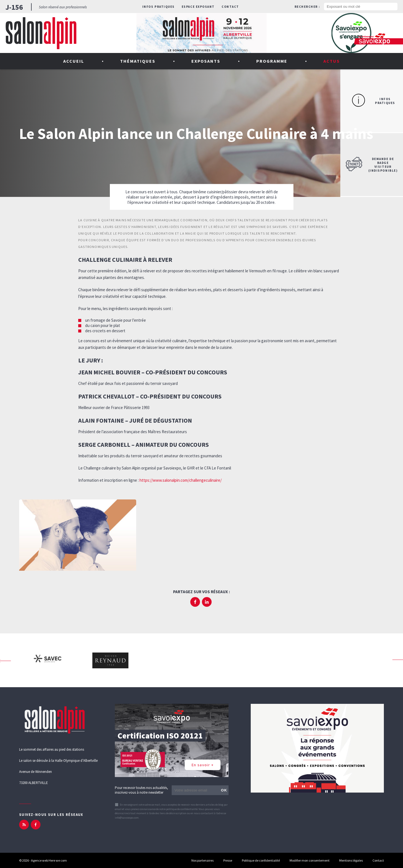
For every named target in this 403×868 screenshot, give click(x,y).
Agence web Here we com (49, 860)
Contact (230, 7)
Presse (228, 860)
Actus (332, 61)
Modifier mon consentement (310, 860)
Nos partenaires (202, 860)
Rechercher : (307, 7)
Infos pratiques (159, 7)
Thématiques (138, 61)
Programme (272, 61)
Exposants (206, 61)
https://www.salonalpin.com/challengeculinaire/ (181, 480)
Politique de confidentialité (261, 860)
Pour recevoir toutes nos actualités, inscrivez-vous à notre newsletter (141, 790)
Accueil (74, 61)
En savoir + (203, 765)
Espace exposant (198, 7)
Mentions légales (351, 860)
